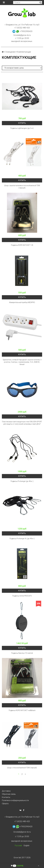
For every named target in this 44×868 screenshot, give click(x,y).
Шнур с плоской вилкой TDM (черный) (22, 768)
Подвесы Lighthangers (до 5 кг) (22, 128)
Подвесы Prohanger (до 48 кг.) (22, 481)
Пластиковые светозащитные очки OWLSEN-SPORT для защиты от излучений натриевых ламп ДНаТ (22, 423)
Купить (22, 123)
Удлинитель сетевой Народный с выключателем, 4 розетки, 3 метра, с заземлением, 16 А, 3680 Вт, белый (22, 362)
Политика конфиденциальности (15, 800)
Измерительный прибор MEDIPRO (22, 302)
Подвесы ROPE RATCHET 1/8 (22, 245)
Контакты (6, 797)
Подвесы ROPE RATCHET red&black (22, 710)
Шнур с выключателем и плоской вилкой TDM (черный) (22, 187)
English (27, 846)
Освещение (10, 52)
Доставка (6, 791)
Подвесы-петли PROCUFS (22, 596)
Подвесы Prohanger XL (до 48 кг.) (22, 539)
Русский (18, 846)
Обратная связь (9, 794)
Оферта (5, 804)
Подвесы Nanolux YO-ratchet (22, 653)
